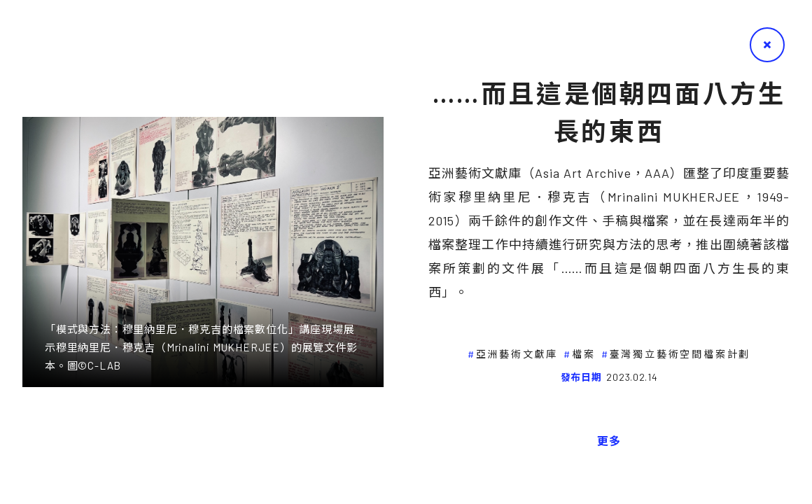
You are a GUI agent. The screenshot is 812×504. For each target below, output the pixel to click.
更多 (609, 441)
